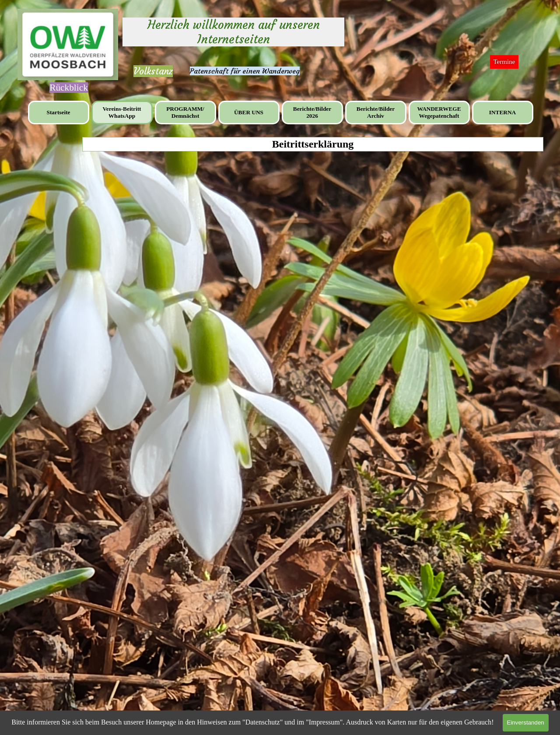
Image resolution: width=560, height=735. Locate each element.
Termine (504, 62)
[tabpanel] (153, 71)
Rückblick (69, 88)
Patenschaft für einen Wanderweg (245, 71)
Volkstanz (153, 71)
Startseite (58, 112)
